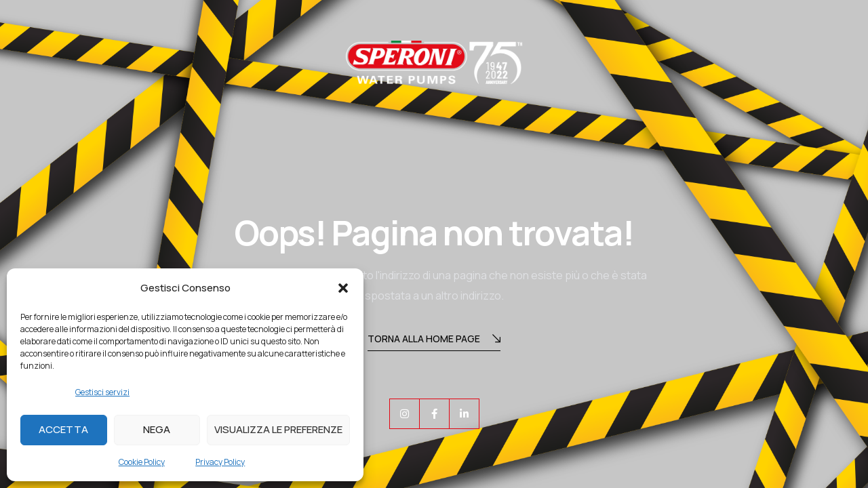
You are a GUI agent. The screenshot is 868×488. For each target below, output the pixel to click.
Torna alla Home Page (434, 340)
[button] (343, 288)
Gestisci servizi (102, 392)
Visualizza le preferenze (278, 429)
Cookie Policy (142, 462)
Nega (157, 429)
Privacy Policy (220, 462)
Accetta (63, 429)
